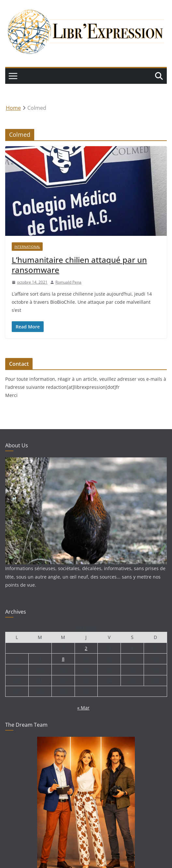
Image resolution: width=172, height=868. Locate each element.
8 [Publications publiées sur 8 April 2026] (63, 659)
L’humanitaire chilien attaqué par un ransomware (79, 265)
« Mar (83, 708)
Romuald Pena (68, 282)
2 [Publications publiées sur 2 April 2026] (86, 648)
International (27, 247)
